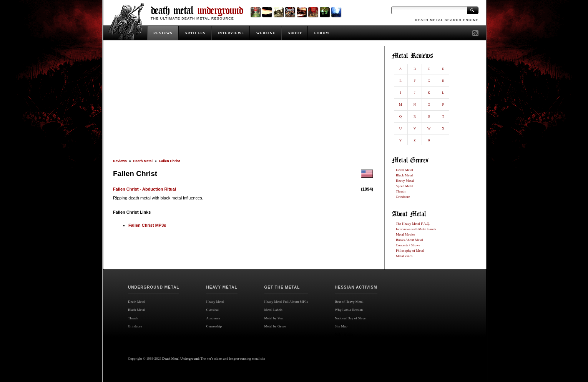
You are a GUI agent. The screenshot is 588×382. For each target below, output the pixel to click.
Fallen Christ (170, 161)
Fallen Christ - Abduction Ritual (145, 189)
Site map (344, 335)
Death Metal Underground (180, 359)
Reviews (120, 161)
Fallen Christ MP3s (147, 225)
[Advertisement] (243, 103)
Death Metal (143, 161)
